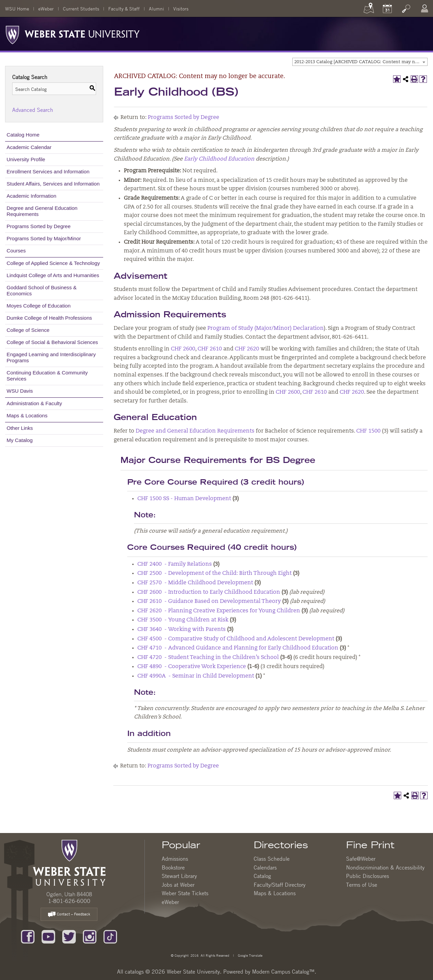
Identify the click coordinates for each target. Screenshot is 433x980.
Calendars (265, 867)
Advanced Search (33, 110)
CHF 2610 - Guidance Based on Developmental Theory (209, 602)
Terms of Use (362, 885)
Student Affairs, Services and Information (53, 184)
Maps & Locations (27, 415)
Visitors (181, 8)
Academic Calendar (29, 147)
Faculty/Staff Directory (280, 885)
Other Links (20, 428)
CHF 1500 (368, 431)
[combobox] (360, 62)
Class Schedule (272, 859)
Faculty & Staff (124, 8)
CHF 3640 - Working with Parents (181, 630)
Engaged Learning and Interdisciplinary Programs (51, 357)
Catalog (262, 876)
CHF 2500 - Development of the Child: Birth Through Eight (214, 573)
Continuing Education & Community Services (47, 376)
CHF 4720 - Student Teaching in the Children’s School (208, 658)
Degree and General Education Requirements (42, 211)
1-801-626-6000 (69, 901)
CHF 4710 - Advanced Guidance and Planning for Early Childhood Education (238, 648)
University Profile (26, 159)
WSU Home (17, 8)
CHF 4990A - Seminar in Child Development (196, 676)
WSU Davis (20, 391)
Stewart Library (179, 876)
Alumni (156, 8)
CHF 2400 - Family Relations (175, 564)
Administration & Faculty (35, 403)
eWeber (46, 8)
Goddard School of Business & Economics (42, 290)
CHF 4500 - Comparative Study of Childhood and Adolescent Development (236, 639)
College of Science (28, 330)
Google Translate (250, 955)
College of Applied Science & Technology (53, 263)
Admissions (175, 859)
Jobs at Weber (178, 885)
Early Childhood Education (219, 159)
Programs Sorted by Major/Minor (44, 238)
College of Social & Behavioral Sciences (52, 342)
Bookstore (173, 867)
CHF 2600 (183, 349)
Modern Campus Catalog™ (283, 972)
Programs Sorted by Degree (39, 226)
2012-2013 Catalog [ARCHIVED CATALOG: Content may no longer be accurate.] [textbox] (361, 62)
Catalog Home (23, 135)
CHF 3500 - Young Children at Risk (183, 620)
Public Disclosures (368, 876)
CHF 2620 (247, 349)
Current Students (81, 8)
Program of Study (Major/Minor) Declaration (266, 328)
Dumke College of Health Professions (49, 318)
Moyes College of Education (39, 306)
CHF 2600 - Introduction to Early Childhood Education (209, 592)
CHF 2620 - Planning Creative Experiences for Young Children (219, 611)
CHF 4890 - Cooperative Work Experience (192, 667)
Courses (16, 251)
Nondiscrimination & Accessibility (385, 867)
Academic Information (32, 196)
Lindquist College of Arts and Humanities (53, 275)
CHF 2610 (210, 349)
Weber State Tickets (185, 893)
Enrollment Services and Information (48, 171)
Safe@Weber (361, 859)
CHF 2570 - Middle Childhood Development (195, 583)
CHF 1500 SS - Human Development (184, 499)
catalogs (134, 972)
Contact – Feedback (69, 915)
